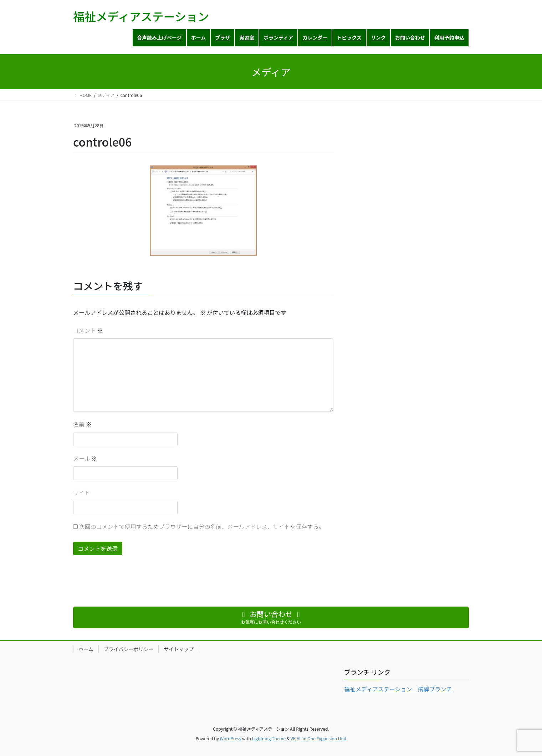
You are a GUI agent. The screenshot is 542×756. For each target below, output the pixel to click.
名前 (82, 424)
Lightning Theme (269, 738)
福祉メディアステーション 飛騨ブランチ (398, 689)
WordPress (231, 738)
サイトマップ (179, 649)
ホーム (86, 649)
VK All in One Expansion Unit (319, 738)
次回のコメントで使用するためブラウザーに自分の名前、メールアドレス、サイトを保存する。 (202, 526)
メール (85, 458)
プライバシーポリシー (129, 649)
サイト (82, 492)
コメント (88, 330)
